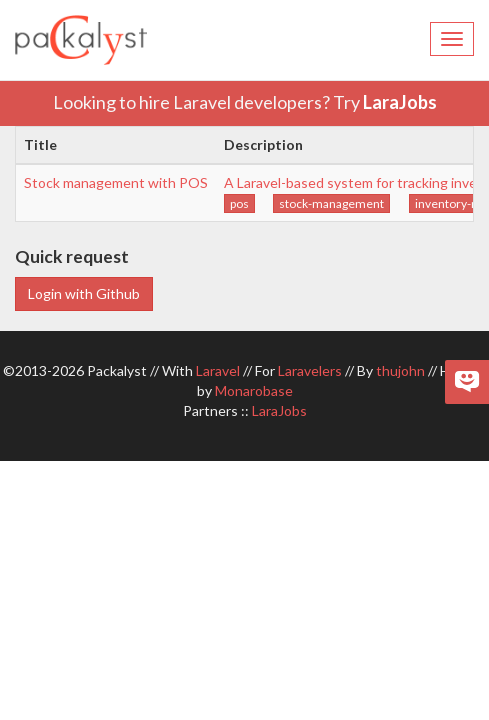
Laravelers (310, 370)
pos (239, 203)
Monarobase (254, 390)
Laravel (218, 370)
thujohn (400, 370)
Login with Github (84, 293)
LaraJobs (400, 102)
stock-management (331, 203)
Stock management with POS (116, 182)
